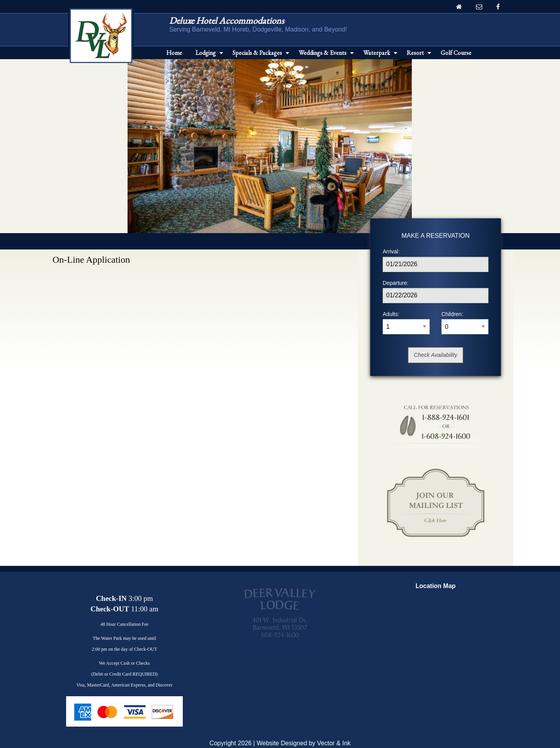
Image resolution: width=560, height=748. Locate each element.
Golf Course (456, 53)
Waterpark (377, 53)
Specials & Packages (257, 53)
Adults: (406, 323)
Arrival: (436, 260)
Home (174, 53)
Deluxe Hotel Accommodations (227, 20)
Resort (415, 53)
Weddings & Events (323, 53)
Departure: (436, 291)
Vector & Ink (334, 743)
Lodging (206, 53)
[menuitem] (174, 53)
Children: (465, 323)
